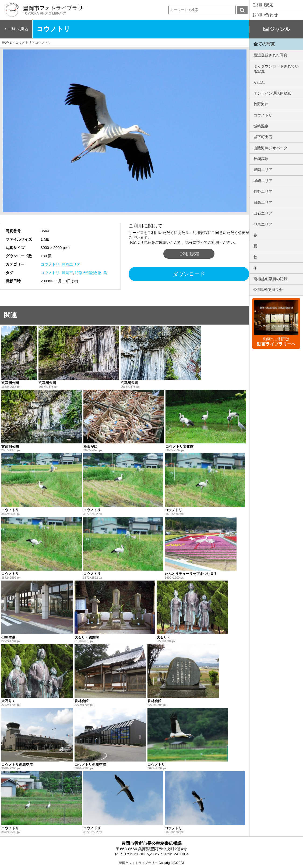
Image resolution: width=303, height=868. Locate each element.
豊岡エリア (71, 264)
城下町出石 (263, 137)
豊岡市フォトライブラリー (138, 863)
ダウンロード (189, 274)
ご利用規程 (189, 254)
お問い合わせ (265, 15)
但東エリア (263, 224)
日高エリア (263, 202)
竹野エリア (263, 191)
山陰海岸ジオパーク (270, 148)
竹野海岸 (261, 104)
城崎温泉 (261, 126)
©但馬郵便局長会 (268, 290)
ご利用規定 (263, 5)
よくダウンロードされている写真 (276, 69)
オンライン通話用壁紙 (272, 93)
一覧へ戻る (18, 29)
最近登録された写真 (270, 55)
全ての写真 (264, 44)
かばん (259, 82)
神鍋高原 (261, 159)
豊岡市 (67, 273)
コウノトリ (50, 264)
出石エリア (263, 213)
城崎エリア (263, 181)
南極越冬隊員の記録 (270, 279)
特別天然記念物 (88, 273)
